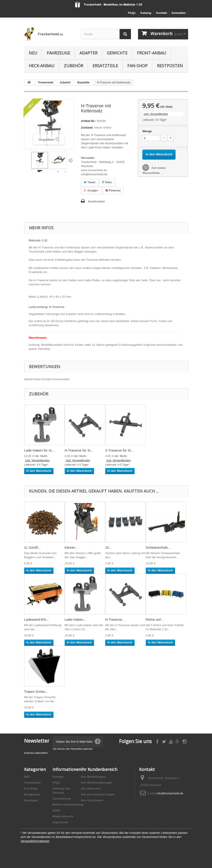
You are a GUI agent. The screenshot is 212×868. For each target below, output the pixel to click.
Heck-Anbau (42, 66)
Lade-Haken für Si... (39, 450)
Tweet (89, 182)
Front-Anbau (152, 53)
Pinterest (113, 190)
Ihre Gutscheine (92, 800)
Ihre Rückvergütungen (97, 783)
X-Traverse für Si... (119, 450)
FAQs (132, 13)
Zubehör (73, 66)
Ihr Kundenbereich (99, 769)
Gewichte (117, 53)
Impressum (60, 822)
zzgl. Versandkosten (156, 114)
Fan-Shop (137, 66)
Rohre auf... (155, 619)
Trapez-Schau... (36, 691)
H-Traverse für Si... (79, 450)
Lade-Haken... (75, 619)
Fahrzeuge (58, 53)
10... (109, 547)
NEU (33, 53)
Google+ (91, 190)
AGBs (57, 810)
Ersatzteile (105, 66)
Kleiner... (71, 547)
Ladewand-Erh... (37, 619)
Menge (147, 131)
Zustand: (87, 128)
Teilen (107, 182)
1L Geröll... (32, 547)
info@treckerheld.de (170, 793)
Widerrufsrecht (63, 816)
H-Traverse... (115, 619)
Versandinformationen (35, 841)
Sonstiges (31, 800)
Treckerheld (32, 783)
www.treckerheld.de (94, 170)
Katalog (146, 13)
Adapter (88, 53)
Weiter (71, 160)
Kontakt (161, 13)
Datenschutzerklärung (68, 805)
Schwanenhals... (158, 547)
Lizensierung (62, 799)
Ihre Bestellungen (93, 777)
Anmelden (179, 13)
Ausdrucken (96, 201)
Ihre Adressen (91, 789)
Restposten (170, 66)
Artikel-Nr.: (88, 121)
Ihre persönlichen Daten (98, 794)
